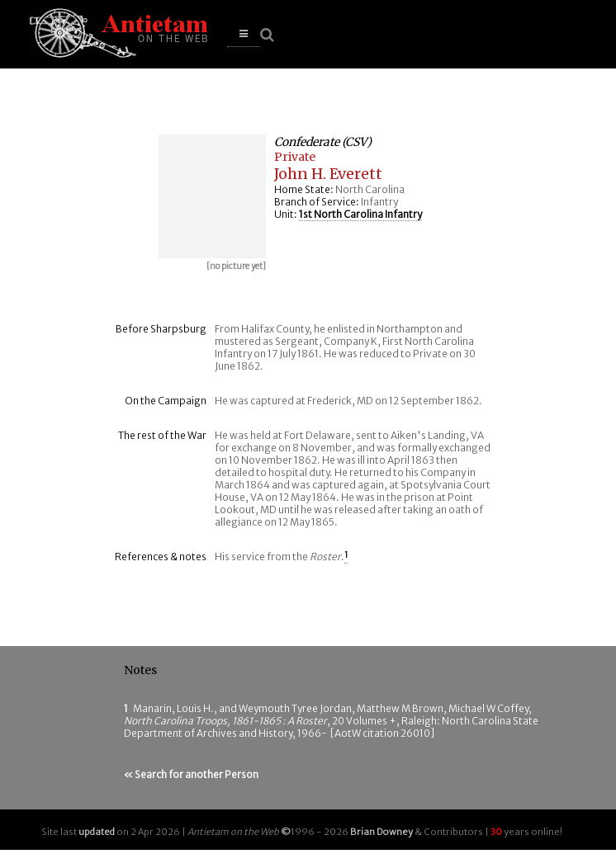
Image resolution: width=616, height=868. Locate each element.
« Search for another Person (191, 774)
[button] (244, 34)
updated (97, 832)
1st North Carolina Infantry (360, 214)
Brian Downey (381, 832)
